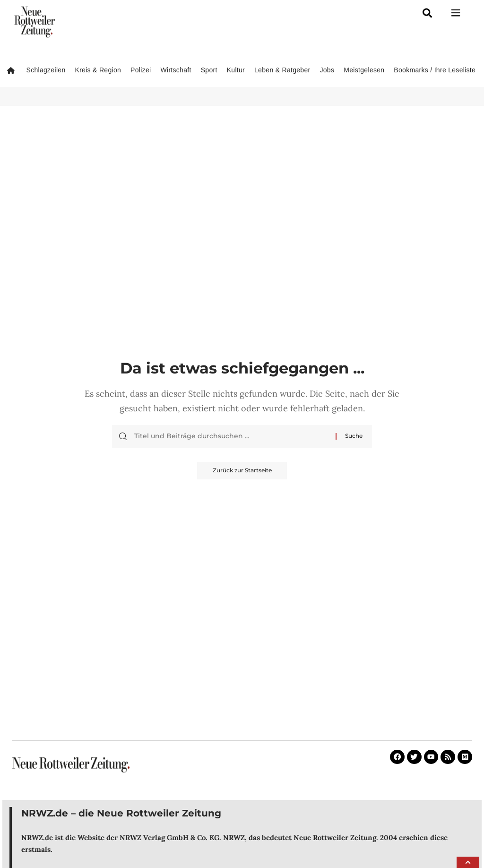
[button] (468, 862)
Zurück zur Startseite (242, 471)
